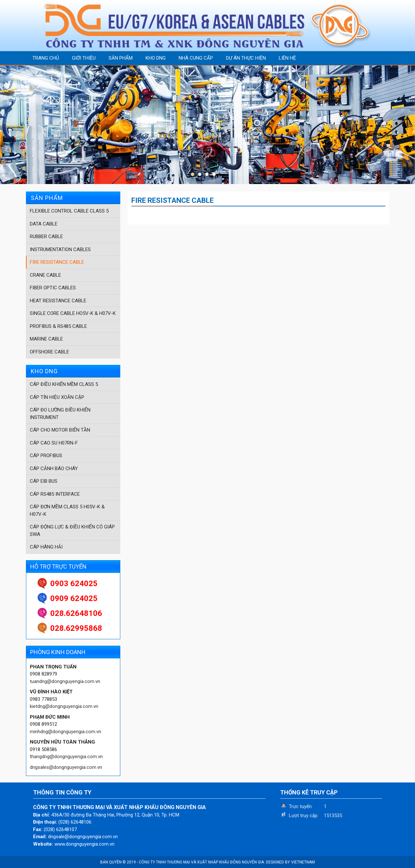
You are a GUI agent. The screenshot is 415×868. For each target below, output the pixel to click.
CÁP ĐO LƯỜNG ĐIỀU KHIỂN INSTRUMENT (60, 414)
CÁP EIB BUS (44, 481)
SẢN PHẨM (121, 58)
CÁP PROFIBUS (46, 456)
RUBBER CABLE (46, 237)
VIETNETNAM (303, 862)
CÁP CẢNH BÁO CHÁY (54, 469)
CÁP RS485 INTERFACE (55, 494)
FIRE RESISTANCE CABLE (57, 262)
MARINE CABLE (46, 339)
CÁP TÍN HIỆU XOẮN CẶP (57, 397)
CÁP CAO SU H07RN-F (54, 443)
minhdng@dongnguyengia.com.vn (65, 732)
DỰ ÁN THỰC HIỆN (246, 58)
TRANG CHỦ (46, 58)
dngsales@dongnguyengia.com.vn (66, 767)
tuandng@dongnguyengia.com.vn (65, 681)
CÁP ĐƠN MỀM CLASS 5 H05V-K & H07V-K (67, 510)
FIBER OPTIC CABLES (53, 288)
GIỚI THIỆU (84, 58)
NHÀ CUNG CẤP (196, 58)
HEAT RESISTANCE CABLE (58, 301)
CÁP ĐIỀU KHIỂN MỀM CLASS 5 (64, 384)
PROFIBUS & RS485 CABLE (58, 326)
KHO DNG (156, 58)
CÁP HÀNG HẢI (46, 547)
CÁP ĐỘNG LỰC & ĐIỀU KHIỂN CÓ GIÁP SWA (72, 531)
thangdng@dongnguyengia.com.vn (66, 757)
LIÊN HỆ (287, 58)
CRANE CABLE (45, 275)
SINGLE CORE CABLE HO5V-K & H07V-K (73, 313)
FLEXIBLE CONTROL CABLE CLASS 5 (69, 211)
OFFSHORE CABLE (49, 352)
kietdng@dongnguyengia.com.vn (64, 706)
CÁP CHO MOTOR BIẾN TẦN (60, 430)
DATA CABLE (44, 224)
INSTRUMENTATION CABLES (60, 249)
